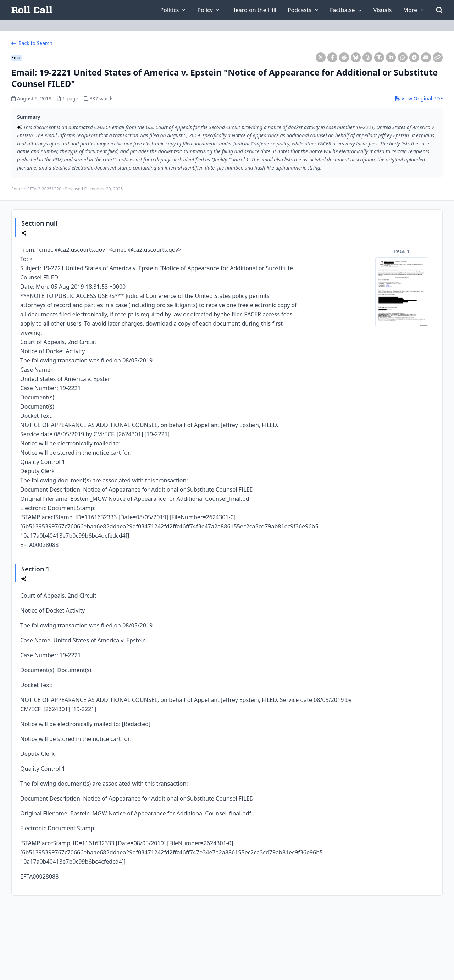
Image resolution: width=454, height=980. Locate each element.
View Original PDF (419, 98)
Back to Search (32, 43)
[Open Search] (439, 10)
